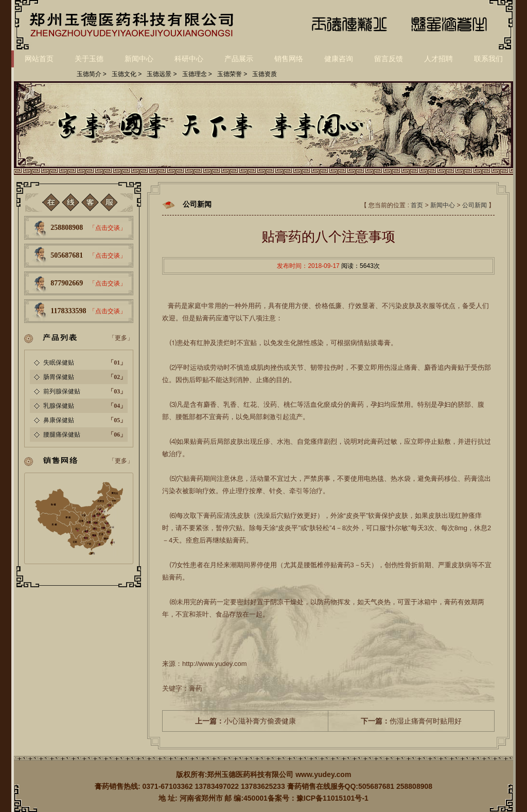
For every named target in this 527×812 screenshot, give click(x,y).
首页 (417, 205)
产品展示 (239, 59)
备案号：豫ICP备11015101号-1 (318, 798)
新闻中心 (139, 59)
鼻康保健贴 (59, 420)
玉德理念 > (197, 74)
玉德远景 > (162, 74)
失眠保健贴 (59, 363)
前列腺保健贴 (62, 391)
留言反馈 (389, 59)
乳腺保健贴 (59, 406)
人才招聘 (438, 59)
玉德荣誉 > (232, 74)
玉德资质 (265, 74)
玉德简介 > (92, 74)
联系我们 (488, 59)
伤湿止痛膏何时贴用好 (411, 721)
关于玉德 (89, 59)
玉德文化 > (127, 74)
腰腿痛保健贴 (62, 435)
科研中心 (189, 59)
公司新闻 (475, 205)
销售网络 (289, 59)
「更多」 (121, 338)
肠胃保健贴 (59, 377)
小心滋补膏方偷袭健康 (245, 721)
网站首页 (39, 59)
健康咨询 (339, 59)
